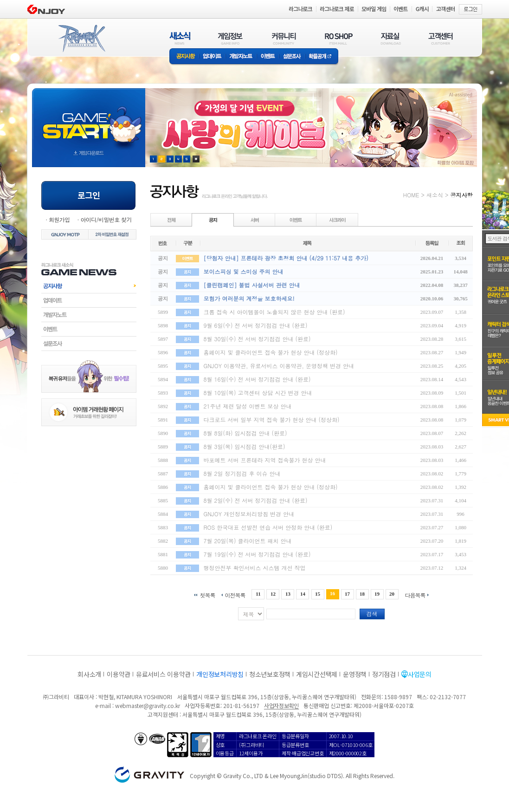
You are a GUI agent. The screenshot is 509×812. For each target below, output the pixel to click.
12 (273, 594)
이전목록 (235, 594)
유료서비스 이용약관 (163, 674)
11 (258, 594)
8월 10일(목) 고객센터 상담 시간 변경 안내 (258, 393)
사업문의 (420, 674)
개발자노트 (241, 57)
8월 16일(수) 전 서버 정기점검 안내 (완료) (257, 379)
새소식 (435, 195)
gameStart (89, 119)
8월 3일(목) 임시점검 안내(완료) (245, 446)
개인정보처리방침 (220, 674)
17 (347, 594)
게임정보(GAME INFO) (230, 38)
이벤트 (268, 57)
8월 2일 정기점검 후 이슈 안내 (242, 473)
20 (392, 594)
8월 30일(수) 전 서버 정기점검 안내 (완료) (257, 339)
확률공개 (322, 57)
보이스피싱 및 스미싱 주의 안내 (244, 271)
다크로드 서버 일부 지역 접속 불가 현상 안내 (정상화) (272, 419)
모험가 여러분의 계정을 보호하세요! (249, 298)
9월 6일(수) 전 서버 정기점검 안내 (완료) (256, 325)
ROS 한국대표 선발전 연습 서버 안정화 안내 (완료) (268, 527)
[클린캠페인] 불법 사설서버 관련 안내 (252, 285)
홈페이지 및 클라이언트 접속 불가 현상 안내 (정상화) (271, 352)
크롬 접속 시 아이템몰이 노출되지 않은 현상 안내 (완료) (274, 312)
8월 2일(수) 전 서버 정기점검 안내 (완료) (256, 500)
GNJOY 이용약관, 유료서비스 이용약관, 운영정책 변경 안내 (279, 366)
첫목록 (207, 594)
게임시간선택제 (317, 674)
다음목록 (415, 594)
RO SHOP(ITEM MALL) (339, 38)
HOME (411, 195)
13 (288, 594)
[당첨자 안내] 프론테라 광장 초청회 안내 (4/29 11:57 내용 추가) (286, 258)
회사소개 (89, 674)
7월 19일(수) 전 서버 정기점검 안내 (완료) (257, 554)
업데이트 (212, 57)
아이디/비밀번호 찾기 (106, 219)
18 (362, 594)
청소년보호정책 (270, 674)
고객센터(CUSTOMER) (441, 38)
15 (318, 594)
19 (377, 594)
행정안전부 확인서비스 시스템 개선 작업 (255, 568)
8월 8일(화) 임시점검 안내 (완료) (245, 433)
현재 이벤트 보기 (196, 159)
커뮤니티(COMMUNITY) (284, 38)
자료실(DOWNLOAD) (390, 38)
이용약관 (119, 674)
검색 (372, 614)
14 (303, 594)
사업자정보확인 (281, 705)
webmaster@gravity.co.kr (148, 705)
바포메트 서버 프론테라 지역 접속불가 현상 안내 (265, 460)
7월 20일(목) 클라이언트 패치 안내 (248, 541)
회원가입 (59, 219)
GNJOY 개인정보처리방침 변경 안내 (249, 514)
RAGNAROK (81, 39)
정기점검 (384, 674)
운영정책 (355, 674)
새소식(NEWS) (180, 38)
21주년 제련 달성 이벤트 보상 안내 (248, 406)
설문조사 (292, 57)
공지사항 (184, 57)
